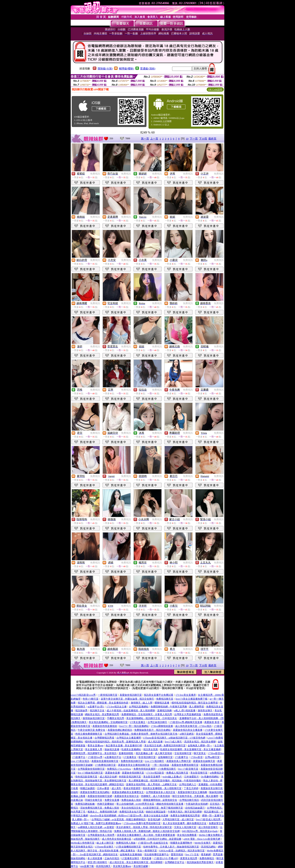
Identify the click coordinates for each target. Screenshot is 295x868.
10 (187, 139)
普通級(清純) (148, 69)
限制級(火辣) (105, 69)
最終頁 (212, 139)
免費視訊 (95, 174)
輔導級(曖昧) (127, 69)
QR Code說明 (215, 90)
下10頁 (203, 139)
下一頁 (194, 139)
